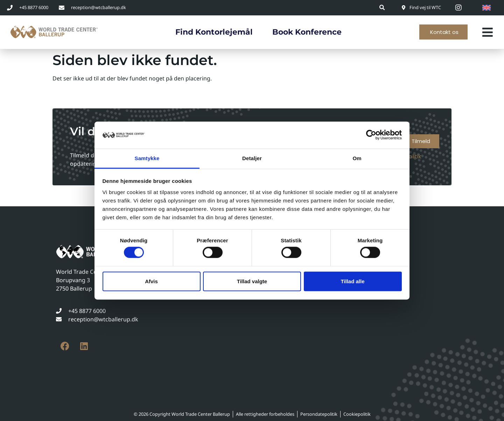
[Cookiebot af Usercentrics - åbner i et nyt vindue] (371, 135)
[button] (382, 8)
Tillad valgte (252, 281)
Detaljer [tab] (252, 158)
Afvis (151, 281)
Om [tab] (357, 158)
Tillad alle (352, 281)
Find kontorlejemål (214, 32)
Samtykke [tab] (147, 158)
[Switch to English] (486, 8)
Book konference (307, 32)
